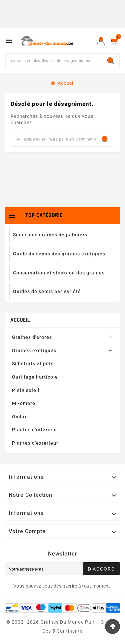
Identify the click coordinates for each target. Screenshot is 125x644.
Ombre (20, 417)
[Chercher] (54, 61)
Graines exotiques (34, 351)
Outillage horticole (35, 377)
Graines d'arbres (32, 337)
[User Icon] (101, 41)
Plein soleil (26, 390)
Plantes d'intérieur (35, 430)
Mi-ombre (24, 403)
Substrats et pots (33, 364)
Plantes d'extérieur (35, 443)
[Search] (111, 61)
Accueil (20, 320)
